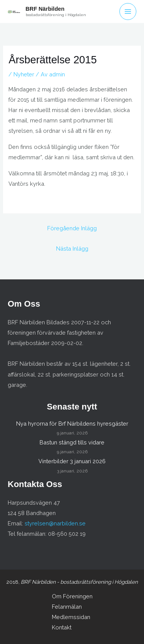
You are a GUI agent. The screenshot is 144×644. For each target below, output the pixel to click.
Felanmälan (67, 607)
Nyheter (24, 74)
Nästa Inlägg (72, 249)
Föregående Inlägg (72, 228)
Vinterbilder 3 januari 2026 (72, 461)
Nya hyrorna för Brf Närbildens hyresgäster (72, 424)
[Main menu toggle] (128, 12)
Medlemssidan (71, 617)
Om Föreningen (72, 596)
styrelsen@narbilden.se (55, 523)
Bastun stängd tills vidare (72, 442)
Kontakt (62, 627)
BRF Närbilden (45, 9)
